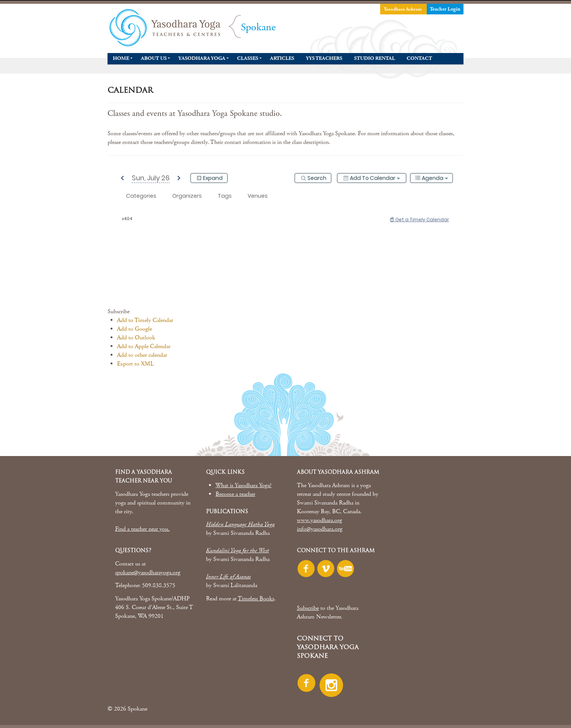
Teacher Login (445, 9)
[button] (119, 312)
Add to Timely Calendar (145, 320)
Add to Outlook (136, 338)
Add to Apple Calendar (144, 346)
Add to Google (134, 329)
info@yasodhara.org (320, 529)
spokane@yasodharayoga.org (148, 573)
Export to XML (135, 364)
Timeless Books (256, 599)
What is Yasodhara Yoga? (243, 485)
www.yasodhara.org (319, 520)
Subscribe (308, 608)
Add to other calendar (142, 355)
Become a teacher (235, 494)
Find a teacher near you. (142, 529)
